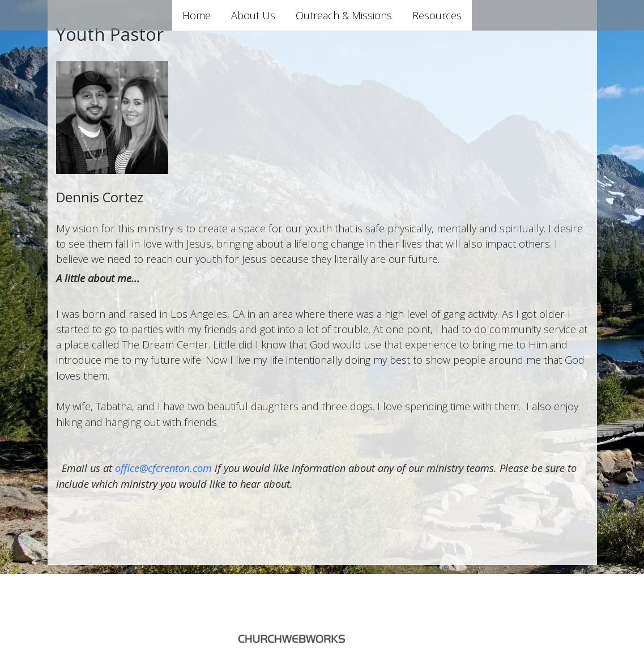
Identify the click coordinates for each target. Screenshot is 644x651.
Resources (437, 15)
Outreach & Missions (344, 15)
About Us (253, 15)
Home (197, 15)
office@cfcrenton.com (163, 468)
